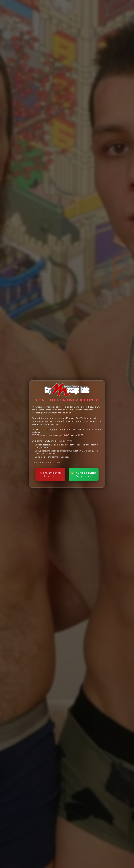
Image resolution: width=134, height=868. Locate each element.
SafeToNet (69, 435)
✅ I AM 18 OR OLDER (84, 475)
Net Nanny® (55, 435)
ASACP (80, 435)
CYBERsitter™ (39, 435)
